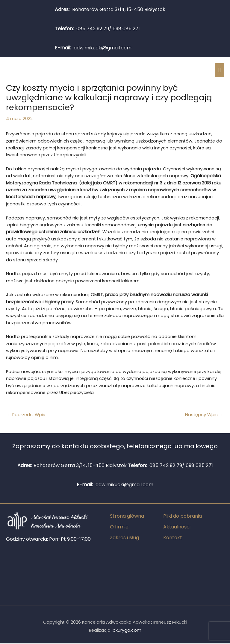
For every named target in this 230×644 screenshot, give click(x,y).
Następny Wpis (204, 416)
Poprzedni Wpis (26, 416)
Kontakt (173, 538)
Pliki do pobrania (183, 517)
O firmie (119, 527)
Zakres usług (124, 538)
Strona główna (127, 517)
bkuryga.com (127, 631)
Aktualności (177, 527)
